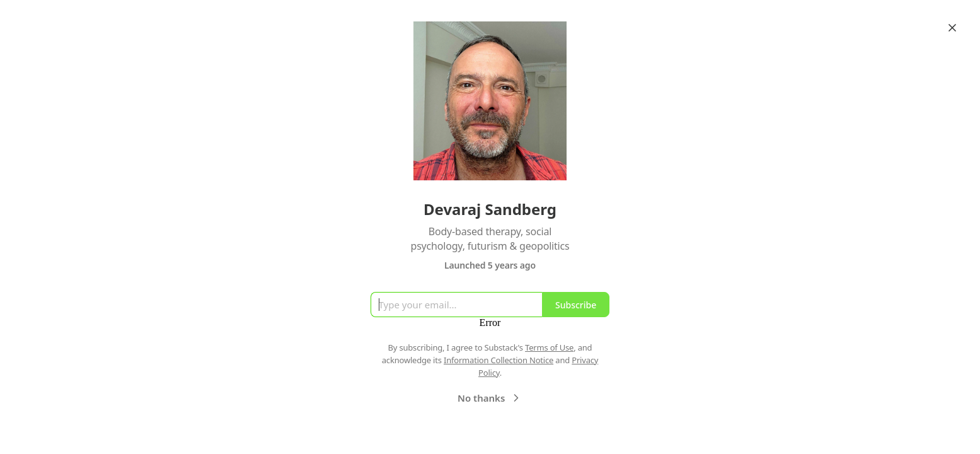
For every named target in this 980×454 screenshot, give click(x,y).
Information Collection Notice (499, 360)
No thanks (490, 398)
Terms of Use (549, 347)
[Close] (952, 28)
